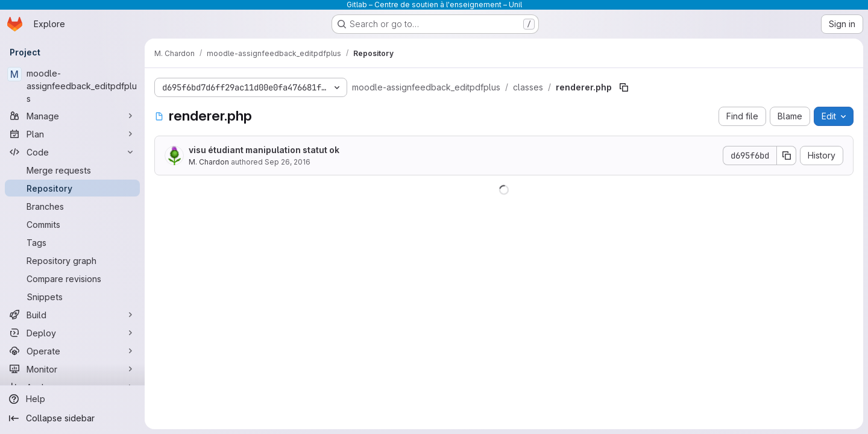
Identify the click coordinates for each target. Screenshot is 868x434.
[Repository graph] (72, 260)
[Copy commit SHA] (787, 156)
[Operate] (72, 351)
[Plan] (72, 134)
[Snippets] (72, 297)
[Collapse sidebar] (72, 418)
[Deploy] (72, 333)
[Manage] (72, 116)
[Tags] (72, 242)
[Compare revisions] (72, 278)
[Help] (72, 399)
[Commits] (72, 224)
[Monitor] (72, 369)
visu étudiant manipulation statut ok (264, 150)
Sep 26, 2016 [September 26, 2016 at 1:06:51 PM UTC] (288, 162)
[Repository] (72, 188)
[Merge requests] (72, 170)
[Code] (72, 152)
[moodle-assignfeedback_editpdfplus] (72, 86)
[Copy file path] (624, 87)
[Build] (72, 315)
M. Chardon (209, 162)
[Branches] (72, 206)
